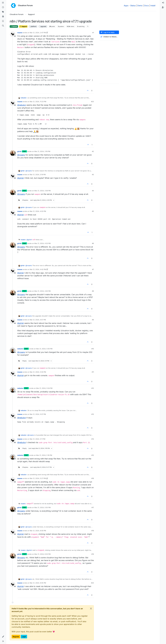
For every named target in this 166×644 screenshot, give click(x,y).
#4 (93, 191)
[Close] (91, 609)
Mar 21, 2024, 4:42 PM (38, 269)
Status (133, 6)
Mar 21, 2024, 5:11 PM (38, 439)
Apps (126, 6)
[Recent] (3, 7)
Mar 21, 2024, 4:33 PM (42, 243)
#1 (93, 33)
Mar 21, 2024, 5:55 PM (42, 507)
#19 (93, 554)
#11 (93, 372)
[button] (3, 637)
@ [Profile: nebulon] (22, 105)
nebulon (24, 98)
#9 (93, 320)
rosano (20, 33)
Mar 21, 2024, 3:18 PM (42, 151)
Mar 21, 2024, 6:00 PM (38, 531)
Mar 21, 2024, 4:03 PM (38, 211)
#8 (93, 291)
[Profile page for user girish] (13, 153)
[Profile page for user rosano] (13, 34)
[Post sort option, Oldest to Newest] (109, 37)
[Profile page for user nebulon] (13, 350)
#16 (93, 478)
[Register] (163, 7)
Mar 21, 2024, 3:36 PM (42, 191)
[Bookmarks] (3, 21)
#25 (92, 102)
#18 (93, 531)
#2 (93, 151)
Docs (146, 6)
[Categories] (3, 3)
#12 (93, 388)
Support (23, 26)
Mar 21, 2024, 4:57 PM (38, 320)
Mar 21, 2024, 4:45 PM (42, 291)
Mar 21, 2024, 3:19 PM (38, 175)
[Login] (163, 3)
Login (24, 637)
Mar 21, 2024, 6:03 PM (42, 554)
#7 (93, 269)
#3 (93, 175)
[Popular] (3, 17)
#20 (92, 583)
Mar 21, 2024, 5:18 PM (44, 455)
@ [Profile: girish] (21, 178)
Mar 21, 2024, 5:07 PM (38, 414)
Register (16, 637)
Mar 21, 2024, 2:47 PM (38, 33)
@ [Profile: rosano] (21, 155)
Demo (140, 6)
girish (19, 151)
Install (153, 6)
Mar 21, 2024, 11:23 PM (38, 102)
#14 (93, 439)
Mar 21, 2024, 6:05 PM (38, 583)
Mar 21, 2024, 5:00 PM (44, 349)
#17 (93, 507)
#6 (93, 243)
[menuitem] (163, 3)
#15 (93, 455)
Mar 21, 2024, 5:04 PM (44, 388)
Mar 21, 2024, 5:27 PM (38, 478)
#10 (93, 349)
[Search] (3, 26)
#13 (93, 414)
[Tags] (3, 12)
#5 (93, 211)
